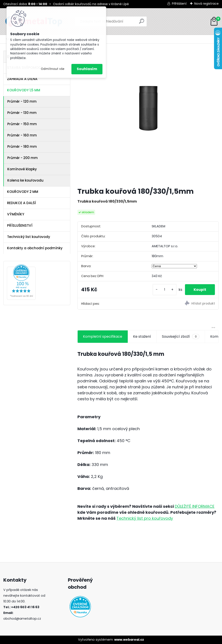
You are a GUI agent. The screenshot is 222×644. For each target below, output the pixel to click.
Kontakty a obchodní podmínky (35, 248)
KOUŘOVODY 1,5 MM (24, 90)
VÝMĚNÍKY (16, 214)
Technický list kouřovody (29, 237)
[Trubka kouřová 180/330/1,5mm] (148, 117)
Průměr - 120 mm (22, 101)
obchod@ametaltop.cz (22, 619)
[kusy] (164, 290)
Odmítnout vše (53, 69)
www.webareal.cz (129, 640)
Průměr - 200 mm (23, 158)
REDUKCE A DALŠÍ (22, 203)
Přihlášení (179, 4)
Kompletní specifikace (103, 336)
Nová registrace (206, 4)
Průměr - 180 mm (22, 147)
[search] (142, 23)
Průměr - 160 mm (22, 135)
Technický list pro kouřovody (145, 518)
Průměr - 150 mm (22, 124)
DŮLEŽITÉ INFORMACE (195, 506)
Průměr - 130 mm (22, 113)
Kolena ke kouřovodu (25, 180)
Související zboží (181, 337)
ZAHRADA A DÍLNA (22, 79)
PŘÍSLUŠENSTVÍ (20, 225)
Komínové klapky (22, 169)
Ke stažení (142, 336)
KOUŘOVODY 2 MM (23, 192)
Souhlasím (87, 69)
